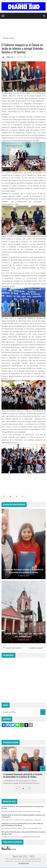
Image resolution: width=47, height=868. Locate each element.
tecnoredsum (23, 864)
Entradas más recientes (12, 648)
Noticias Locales (9, 38)
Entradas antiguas (36, 648)
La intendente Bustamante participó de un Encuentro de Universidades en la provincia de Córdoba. (23, 775)
